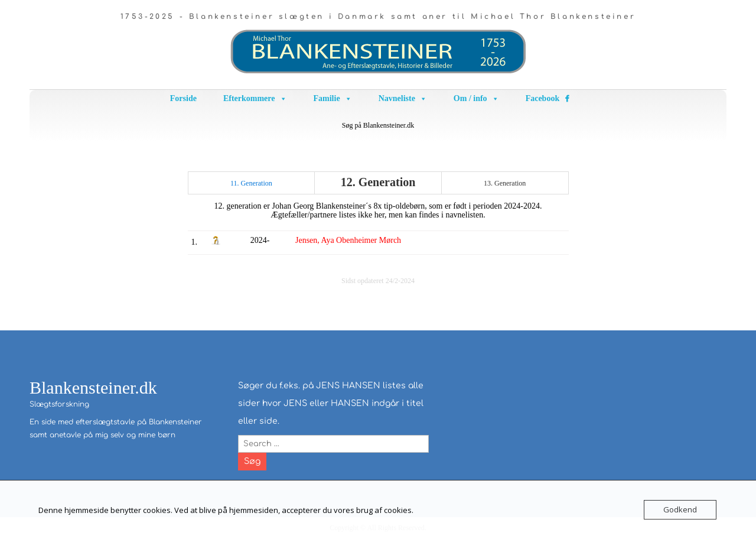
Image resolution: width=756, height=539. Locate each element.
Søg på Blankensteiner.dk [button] (378, 125)
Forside (183, 98)
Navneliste (403, 99)
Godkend (680, 509)
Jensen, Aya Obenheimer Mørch (348, 240)
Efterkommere (255, 99)
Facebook (543, 98)
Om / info (476, 99)
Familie (333, 99)
